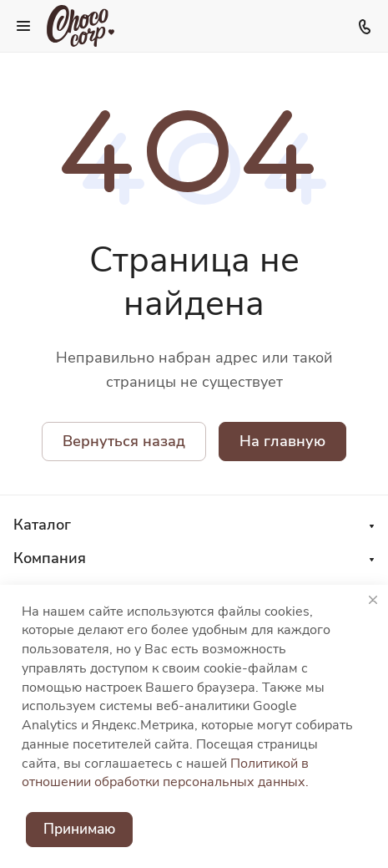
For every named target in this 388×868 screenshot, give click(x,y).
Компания (50, 558)
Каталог (42, 525)
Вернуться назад (124, 441)
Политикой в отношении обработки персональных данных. (165, 773)
